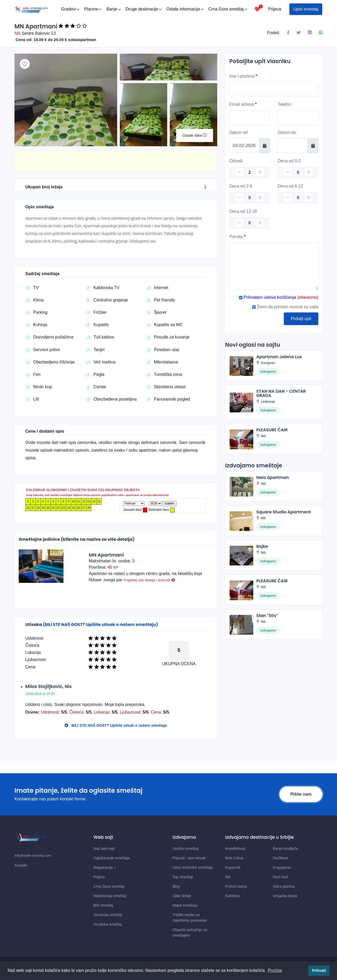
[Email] (250, 117)
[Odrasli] (250, 172)
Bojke (262, 546)
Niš (228, 877)
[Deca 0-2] (298, 172)
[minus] (239, 172)
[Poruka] (274, 266)
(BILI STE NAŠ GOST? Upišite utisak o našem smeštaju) (100, 625)
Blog (176, 886)
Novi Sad (280, 877)
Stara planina (284, 886)
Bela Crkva (234, 858)
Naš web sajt (104, 848)
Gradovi (70, 9)
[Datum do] (293, 146)
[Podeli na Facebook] (288, 33)
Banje (113, 9)
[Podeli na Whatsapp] (321, 33)
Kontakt (21, 865)
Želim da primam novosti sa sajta (285, 307)
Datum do (287, 132)
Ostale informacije (185, 9)
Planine (93, 9)
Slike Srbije (182, 896)
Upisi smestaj (306, 9)
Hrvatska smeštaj (108, 924)
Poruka (237, 237)
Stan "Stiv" (267, 616)
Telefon (285, 104)
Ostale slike (195, 135)
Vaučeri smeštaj (185, 848)
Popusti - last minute (189, 858)
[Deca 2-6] (250, 198)
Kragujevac (282, 867)
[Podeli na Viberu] (310, 33)
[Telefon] (298, 117)
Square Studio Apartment (283, 512)
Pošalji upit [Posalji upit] (301, 319)
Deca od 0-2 (289, 161)
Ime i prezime (243, 76)
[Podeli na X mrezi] (299, 33)
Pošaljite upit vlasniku (260, 61)
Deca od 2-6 (241, 186)
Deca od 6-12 (290, 186)
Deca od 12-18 (243, 211)
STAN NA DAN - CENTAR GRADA (281, 393)
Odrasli (236, 161)
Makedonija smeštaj (110, 896)
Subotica (232, 896)
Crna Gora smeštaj (228, 9)
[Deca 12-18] (250, 223)
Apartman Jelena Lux (279, 357)
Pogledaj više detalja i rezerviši (149, 580)
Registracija (105, 867)
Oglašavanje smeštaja (112, 858)
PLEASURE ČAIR (272, 430)
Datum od (238, 132)
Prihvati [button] (319, 971)
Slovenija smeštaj (108, 915)
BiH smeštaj (103, 905)
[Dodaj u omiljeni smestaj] (25, 64)
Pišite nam (301, 794)
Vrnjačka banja (285, 896)
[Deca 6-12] (298, 198)
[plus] (260, 172)
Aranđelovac (235, 848)
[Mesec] (134, 503)
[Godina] (155, 503)
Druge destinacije (144, 9)
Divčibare (280, 858)
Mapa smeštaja (185, 905)
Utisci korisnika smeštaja (193, 867)
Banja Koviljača (285, 848)
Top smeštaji (183, 877)
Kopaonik (233, 867)
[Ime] (274, 89)
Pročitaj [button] (275, 970)
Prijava (275, 9)
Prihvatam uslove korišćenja (269, 297)
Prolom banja (236, 886)
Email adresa (243, 104)
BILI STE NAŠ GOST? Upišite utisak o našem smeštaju (116, 725)
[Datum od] (244, 146)
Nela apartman (272, 478)
